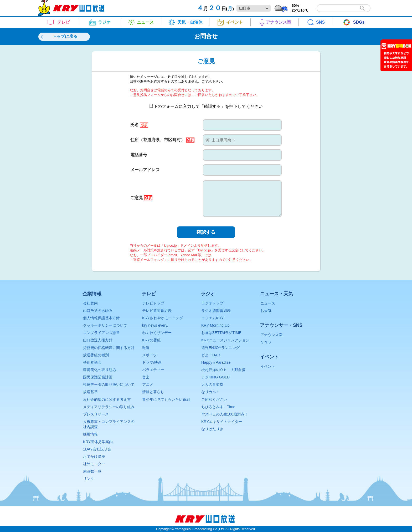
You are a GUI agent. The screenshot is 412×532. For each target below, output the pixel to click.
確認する (206, 232)
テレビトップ (153, 303)
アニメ (148, 384)
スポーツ (150, 355)
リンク (89, 479)
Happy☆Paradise (216, 362)
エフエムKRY (212, 318)
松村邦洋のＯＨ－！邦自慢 (223, 370)
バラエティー (153, 370)
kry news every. (155, 325)
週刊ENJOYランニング (220, 348)
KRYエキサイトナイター (222, 422)
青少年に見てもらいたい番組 (166, 399)
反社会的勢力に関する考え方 (107, 399)
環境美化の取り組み (100, 370)
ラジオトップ (212, 303)
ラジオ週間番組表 (216, 311)
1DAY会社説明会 (97, 449)
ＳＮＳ (266, 342)
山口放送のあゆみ (98, 311)
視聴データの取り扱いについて (109, 384)
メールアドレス (145, 170)
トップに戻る (65, 36)
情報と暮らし (153, 392)
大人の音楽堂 (212, 384)
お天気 (266, 311)
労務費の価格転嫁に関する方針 (109, 348)
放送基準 (90, 392)
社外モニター (94, 464)
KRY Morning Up (215, 325)
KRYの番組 (151, 340)
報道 (146, 348)
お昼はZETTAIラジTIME (221, 333)
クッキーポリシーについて (105, 325)
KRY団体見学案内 (98, 442)
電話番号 (139, 155)
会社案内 (90, 303)
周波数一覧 (92, 471)
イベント (268, 366)
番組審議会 (92, 362)
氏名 (139, 125)
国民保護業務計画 (98, 377)
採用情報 (90, 434)
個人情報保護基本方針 (101, 318)
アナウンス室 (271, 335)
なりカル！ (210, 392)
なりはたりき (212, 429)
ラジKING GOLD (215, 377)
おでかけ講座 (94, 457)
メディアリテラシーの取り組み (109, 407)
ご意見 (141, 198)
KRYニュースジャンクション (225, 340)
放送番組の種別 (96, 355)
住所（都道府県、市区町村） (162, 140)
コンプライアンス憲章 (101, 333)
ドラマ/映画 (152, 362)
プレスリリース (96, 414)
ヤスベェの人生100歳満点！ (225, 414)
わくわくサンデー (157, 333)
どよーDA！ (211, 355)
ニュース (268, 303)
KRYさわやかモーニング (163, 318)
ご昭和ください (214, 399)
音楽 (146, 377)
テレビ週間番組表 (157, 311)
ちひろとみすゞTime (218, 407)
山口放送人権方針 (98, 340)
